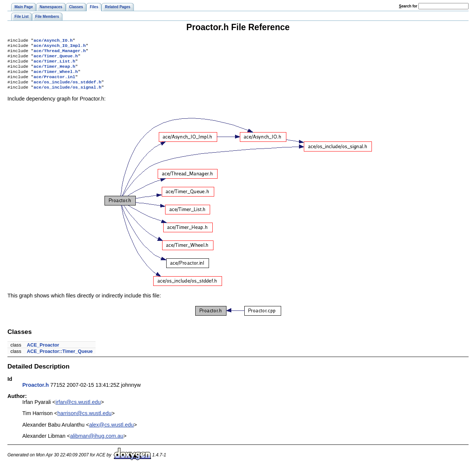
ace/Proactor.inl (54, 83)
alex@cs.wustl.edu (112, 432)
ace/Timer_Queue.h (56, 59)
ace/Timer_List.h (54, 65)
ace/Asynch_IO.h (53, 41)
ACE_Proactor (43, 352)
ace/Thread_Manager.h (59, 53)
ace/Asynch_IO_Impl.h (59, 47)
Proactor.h (36, 392)
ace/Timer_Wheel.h (56, 77)
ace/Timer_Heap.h (54, 71)
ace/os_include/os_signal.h (67, 95)
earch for (408, 6)
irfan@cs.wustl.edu (78, 409)
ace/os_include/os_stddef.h (67, 89)
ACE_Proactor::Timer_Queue (60, 359)
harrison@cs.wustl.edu (84, 421)
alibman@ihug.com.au (97, 443)
